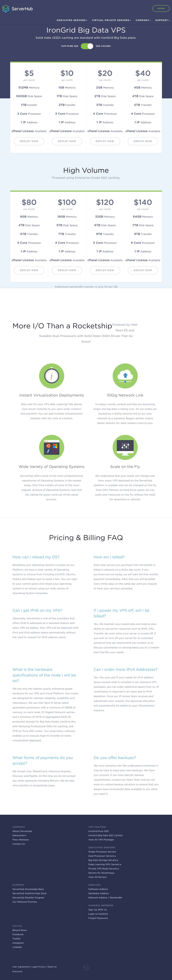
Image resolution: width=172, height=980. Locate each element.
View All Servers (98, 877)
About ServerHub (22, 831)
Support (163, 20)
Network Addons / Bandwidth (105, 898)
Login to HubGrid (98, 914)
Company (143, 20)
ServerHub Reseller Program (28, 898)
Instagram (18, 943)
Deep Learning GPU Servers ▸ (105, 865)
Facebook (18, 935)
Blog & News (20, 930)
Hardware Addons (99, 894)
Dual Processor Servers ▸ (102, 856)
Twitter (17, 939)
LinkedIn (17, 947)
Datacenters (19, 836)
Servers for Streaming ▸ (101, 873)
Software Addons (98, 889)
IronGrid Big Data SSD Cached (105, 836)
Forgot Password (98, 918)
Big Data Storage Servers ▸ (103, 860)
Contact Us (19, 844)
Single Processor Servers (102, 852)
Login (161, 8)
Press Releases (21, 840)
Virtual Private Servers (112, 20)
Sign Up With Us (98, 910)
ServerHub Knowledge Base (28, 889)
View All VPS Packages (101, 840)
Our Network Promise (25, 902)
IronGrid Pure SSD (99, 831)
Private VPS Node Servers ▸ (104, 869)
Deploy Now (29, 141)
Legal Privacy (39, 967)
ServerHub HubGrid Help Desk (30, 894)
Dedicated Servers (72, 20)
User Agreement (21, 967)
